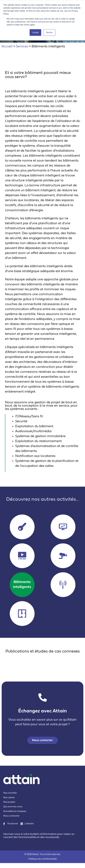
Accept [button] (35, 33)
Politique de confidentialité (43, 859)
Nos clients (9, 798)
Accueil (7, 47)
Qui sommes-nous (13, 807)
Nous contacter (11, 816)
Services (22, 47)
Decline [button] (49, 33)
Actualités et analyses (15, 811)
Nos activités (10, 793)
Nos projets (9, 802)
